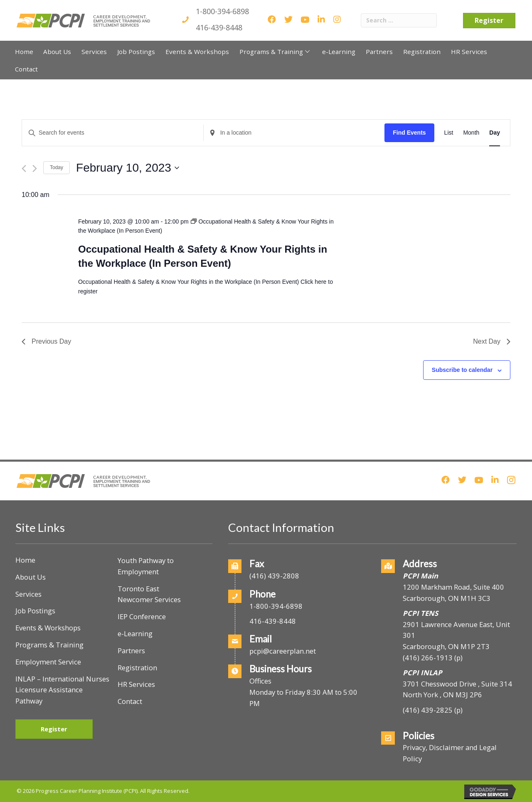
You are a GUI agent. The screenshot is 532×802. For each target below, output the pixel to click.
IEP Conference (142, 616)
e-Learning (135, 633)
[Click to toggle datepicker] (128, 168)
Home (25, 560)
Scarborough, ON (446, 646)
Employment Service (48, 662)
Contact (130, 701)
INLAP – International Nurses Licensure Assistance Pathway (62, 690)
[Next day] (35, 169)
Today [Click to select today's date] (57, 167)
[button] (307, 52)
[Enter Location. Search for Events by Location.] (294, 133)
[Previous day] (24, 169)
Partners (131, 651)
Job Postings (35, 611)
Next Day (492, 341)
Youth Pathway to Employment (146, 566)
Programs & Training (49, 645)
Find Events (409, 133)
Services (28, 594)
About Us (31, 577)
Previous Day (46, 341)
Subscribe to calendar (462, 370)
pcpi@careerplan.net (283, 651)
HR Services (136, 684)
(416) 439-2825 (428, 710)
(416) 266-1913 (428, 658)
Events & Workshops (48, 628)
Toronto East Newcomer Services (149, 594)
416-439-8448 (219, 27)
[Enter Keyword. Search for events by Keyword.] (113, 133)
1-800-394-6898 (222, 11)
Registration (137, 668)
